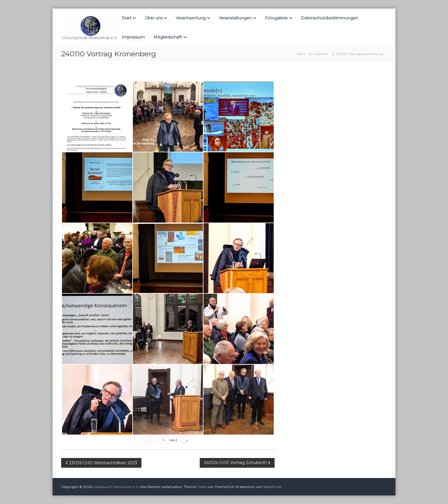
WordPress (272, 487)
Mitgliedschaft (168, 37)
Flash (202, 487)
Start (127, 18)
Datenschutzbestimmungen (330, 18)
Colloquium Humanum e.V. (116, 487)
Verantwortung (191, 18)
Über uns (154, 18)
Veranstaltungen (235, 18)
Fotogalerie (276, 18)
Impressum (133, 37)
